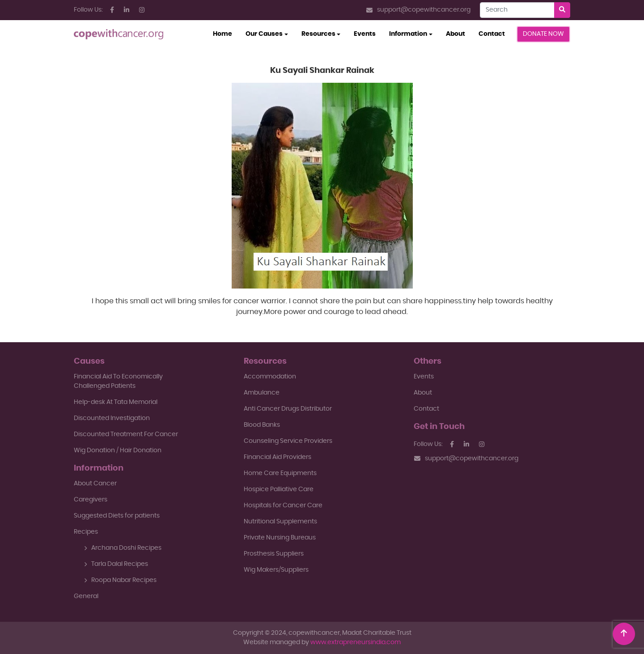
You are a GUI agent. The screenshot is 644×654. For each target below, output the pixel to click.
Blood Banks (262, 425)
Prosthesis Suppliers (274, 554)
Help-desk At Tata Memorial (116, 402)
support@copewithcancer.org (418, 10)
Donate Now (543, 34)
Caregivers (91, 500)
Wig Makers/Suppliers (276, 570)
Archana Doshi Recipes (123, 548)
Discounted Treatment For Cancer (126, 434)
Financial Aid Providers (278, 457)
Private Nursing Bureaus (280, 538)
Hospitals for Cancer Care (283, 505)
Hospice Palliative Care (279, 489)
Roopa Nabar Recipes (120, 580)
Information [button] (408, 34)
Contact (492, 34)
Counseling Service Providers (288, 441)
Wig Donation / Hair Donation (118, 450)
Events (365, 34)
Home (226, 33)
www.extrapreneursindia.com (356, 642)
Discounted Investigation (112, 418)
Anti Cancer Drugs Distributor (288, 409)
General (86, 596)
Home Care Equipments (280, 473)
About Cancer (95, 484)
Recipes (86, 532)
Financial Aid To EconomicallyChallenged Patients (118, 381)
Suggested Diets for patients (117, 516)
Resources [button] (318, 34)
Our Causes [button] (264, 34)
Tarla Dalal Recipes (116, 564)
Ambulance (262, 393)
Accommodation (270, 377)
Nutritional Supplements (280, 522)
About (455, 34)
